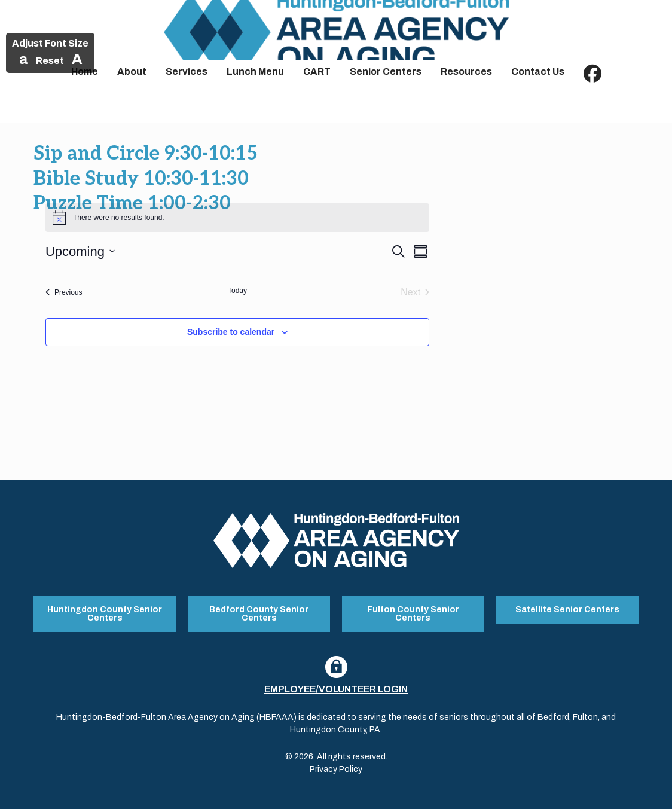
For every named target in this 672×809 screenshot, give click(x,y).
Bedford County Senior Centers (259, 614)
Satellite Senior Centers (567, 610)
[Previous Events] (64, 292)
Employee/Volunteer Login (336, 689)
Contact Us (538, 71)
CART (317, 71)
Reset (50, 61)
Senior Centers (386, 71)
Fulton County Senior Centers (413, 614)
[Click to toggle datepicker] (80, 251)
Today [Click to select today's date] (237, 291)
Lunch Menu (255, 71)
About (132, 71)
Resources (466, 71)
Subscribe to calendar (231, 332)
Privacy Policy (336, 769)
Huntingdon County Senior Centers (105, 614)
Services (187, 71)
